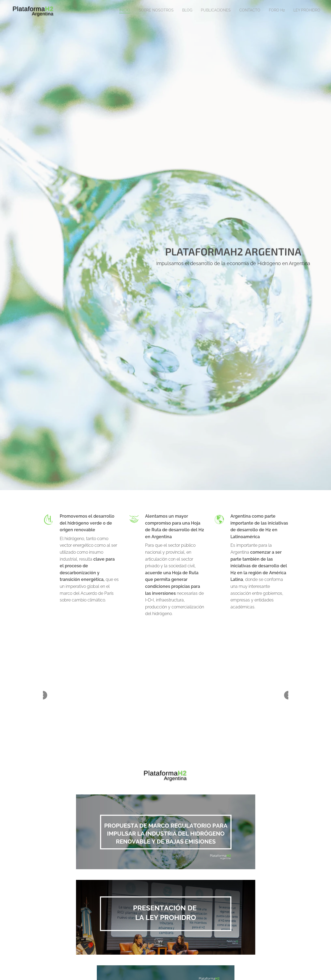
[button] (43, 695)
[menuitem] (271, 11)
